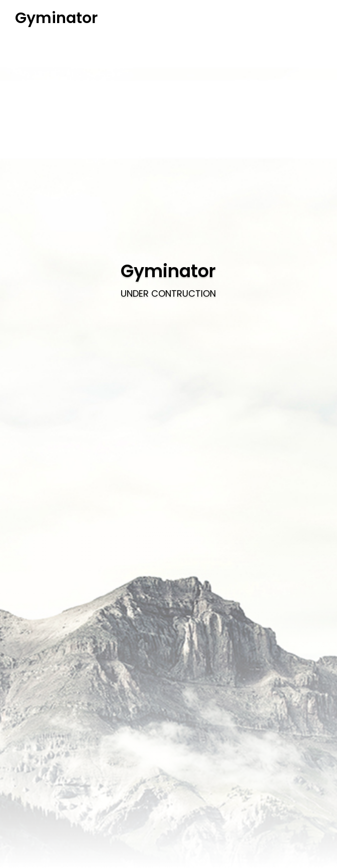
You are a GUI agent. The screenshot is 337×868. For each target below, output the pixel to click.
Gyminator (56, 18)
